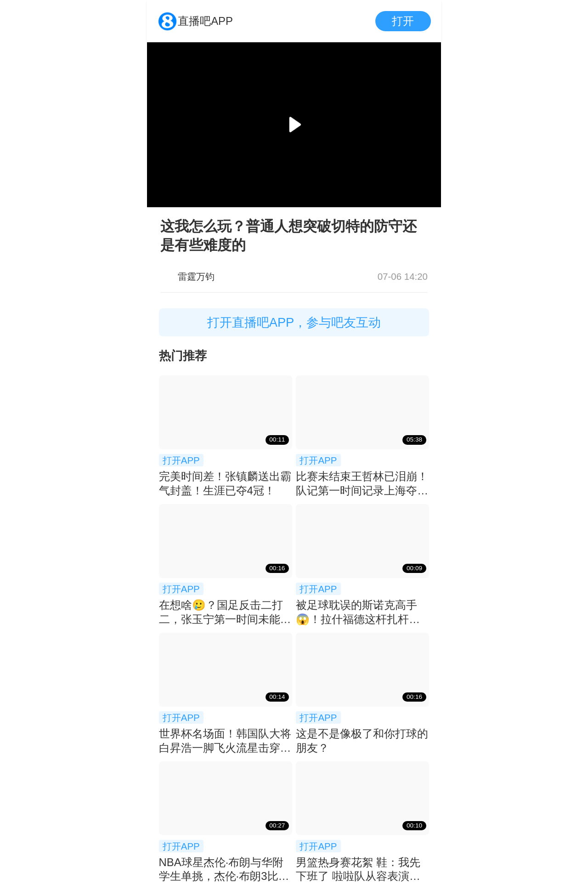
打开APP (181, 460)
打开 (403, 21)
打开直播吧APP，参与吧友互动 (294, 322)
